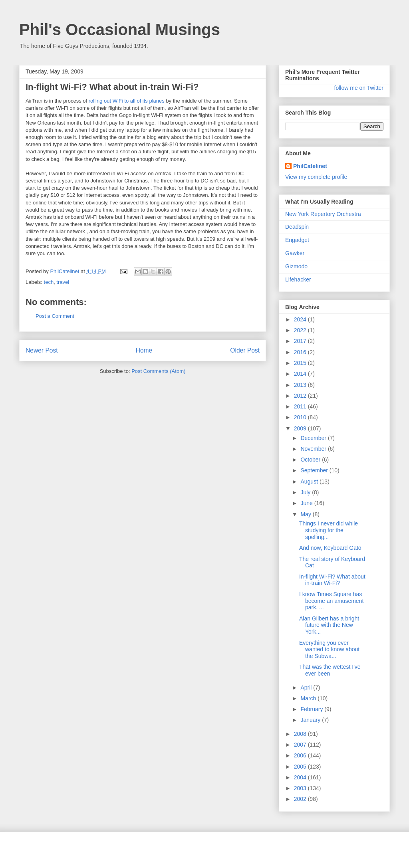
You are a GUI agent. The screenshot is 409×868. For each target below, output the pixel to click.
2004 (301, 777)
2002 (301, 799)
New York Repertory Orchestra (323, 214)
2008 (301, 734)
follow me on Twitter (359, 88)
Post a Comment (55, 316)
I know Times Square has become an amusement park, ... (331, 601)
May (306, 514)
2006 (301, 755)
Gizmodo (296, 266)
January (311, 720)
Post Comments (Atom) (158, 371)
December (314, 438)
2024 (301, 319)
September (315, 470)
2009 (301, 428)
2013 (301, 385)
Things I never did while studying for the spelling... (329, 530)
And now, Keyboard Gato (330, 548)
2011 (301, 406)
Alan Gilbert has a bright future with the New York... (329, 625)
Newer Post (42, 350)
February (312, 709)
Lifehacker (298, 279)
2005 (301, 767)
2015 (301, 363)
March (309, 698)
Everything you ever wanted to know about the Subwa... (329, 650)
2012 (301, 396)
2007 (301, 745)
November (314, 449)
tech (49, 282)
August (310, 482)
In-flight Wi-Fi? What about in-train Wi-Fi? (332, 580)
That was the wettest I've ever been (330, 670)
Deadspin (297, 227)
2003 (301, 788)
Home (144, 350)
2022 (301, 330)
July (306, 492)
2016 (301, 352)
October (311, 460)
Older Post (245, 350)
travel (63, 282)
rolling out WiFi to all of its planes (127, 101)
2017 (301, 341)
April (307, 688)
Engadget (297, 240)
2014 (301, 374)
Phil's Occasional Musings (120, 30)
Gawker (295, 253)
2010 (301, 417)
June (307, 503)
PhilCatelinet (310, 166)
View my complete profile (316, 177)
